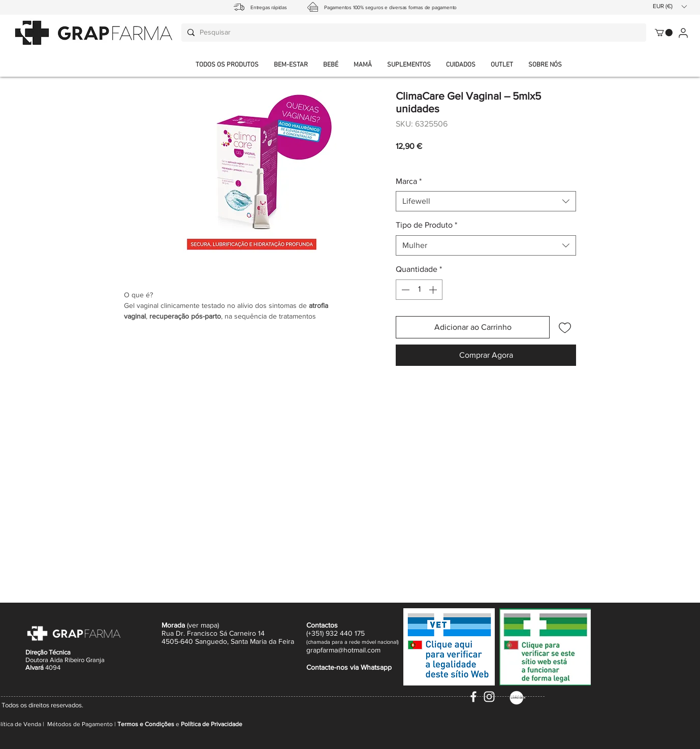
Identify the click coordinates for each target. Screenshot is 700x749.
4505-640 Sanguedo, (196, 641)
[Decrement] (404, 290)
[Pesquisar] (412, 33)
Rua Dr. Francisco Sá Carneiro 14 (213, 633)
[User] (683, 33)
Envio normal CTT (454, 160)
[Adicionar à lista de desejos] (565, 327)
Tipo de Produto (426, 225)
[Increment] (434, 290)
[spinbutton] (419, 290)
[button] (545, 65)
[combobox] (486, 201)
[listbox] (670, 6)
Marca (409, 181)
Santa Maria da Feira (262, 641)
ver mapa (203, 625)
